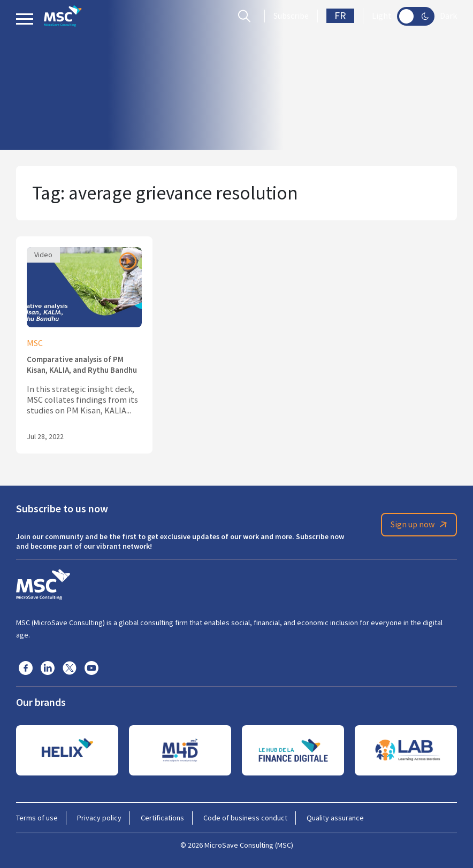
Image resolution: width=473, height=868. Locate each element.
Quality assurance (335, 818)
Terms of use (37, 818)
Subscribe (291, 16)
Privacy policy (99, 818)
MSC (35, 343)
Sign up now (421, 525)
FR (340, 16)
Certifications (162, 818)
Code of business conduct (245, 818)
